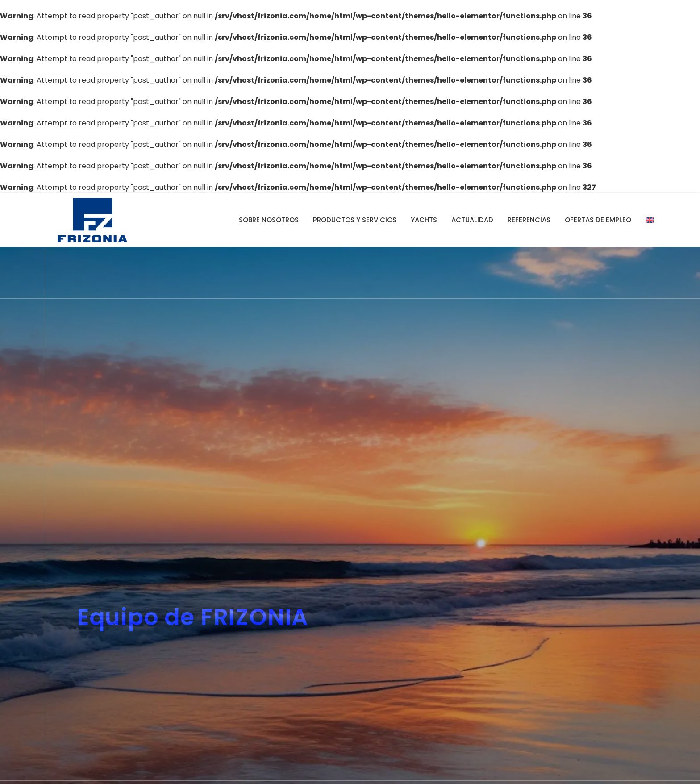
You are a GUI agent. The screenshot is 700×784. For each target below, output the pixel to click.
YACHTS (424, 220)
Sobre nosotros (269, 220)
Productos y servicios (355, 220)
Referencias (529, 220)
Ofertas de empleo (598, 220)
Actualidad (472, 220)
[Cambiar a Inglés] (650, 220)
